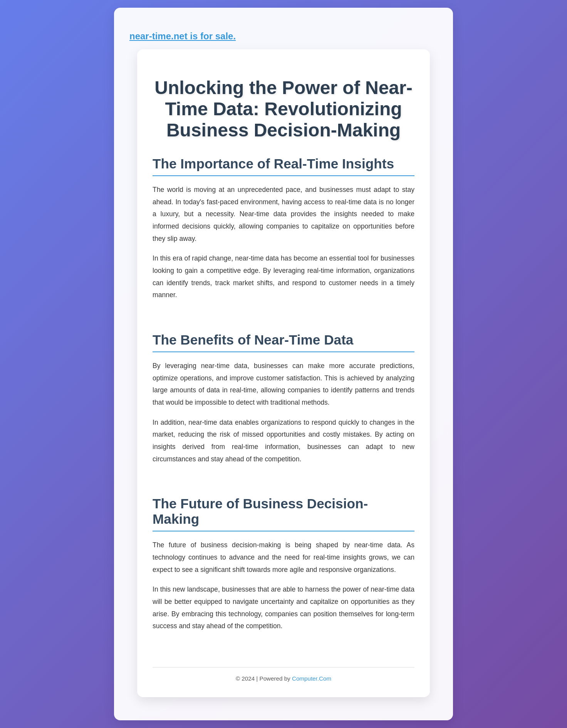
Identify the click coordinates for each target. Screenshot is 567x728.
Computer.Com (312, 678)
